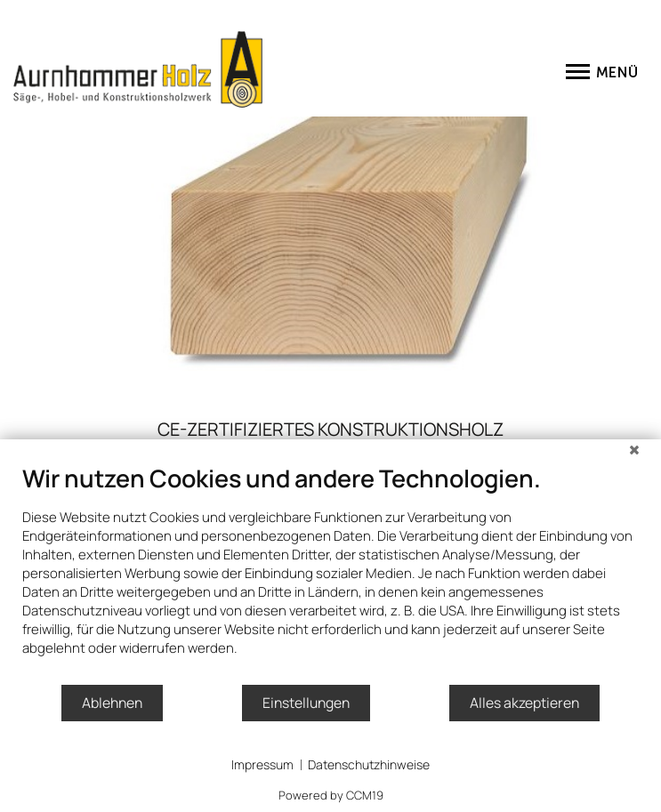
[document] (330, 573)
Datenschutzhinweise (369, 764)
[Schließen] (634, 453)
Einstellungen (306, 703)
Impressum (262, 764)
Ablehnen (112, 703)
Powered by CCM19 (331, 795)
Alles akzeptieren (524, 703)
